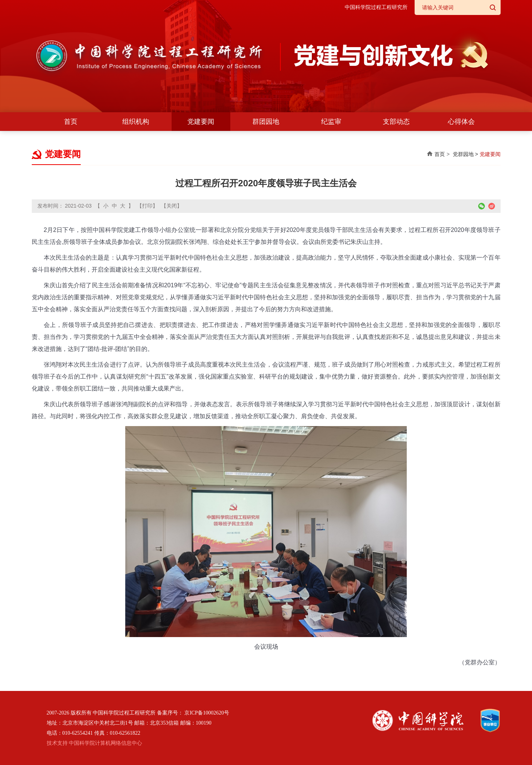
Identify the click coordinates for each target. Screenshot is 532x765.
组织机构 (136, 122)
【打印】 (147, 206)
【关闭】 (172, 206)
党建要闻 (201, 122)
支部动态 (396, 122)
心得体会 (461, 122)
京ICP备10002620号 (207, 713)
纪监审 (331, 122)
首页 (71, 122)
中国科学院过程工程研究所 (376, 7)
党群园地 (463, 154)
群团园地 (266, 122)
